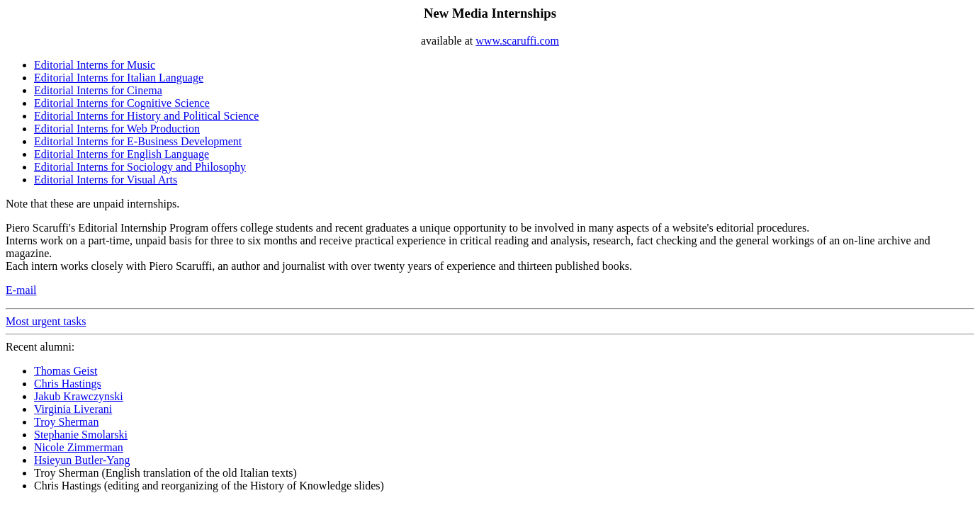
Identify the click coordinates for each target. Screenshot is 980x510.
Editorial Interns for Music (95, 65)
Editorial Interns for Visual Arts (106, 180)
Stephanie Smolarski (81, 435)
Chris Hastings (68, 384)
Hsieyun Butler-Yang (82, 460)
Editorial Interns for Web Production (117, 129)
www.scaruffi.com (517, 41)
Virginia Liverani (73, 409)
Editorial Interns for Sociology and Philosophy (140, 167)
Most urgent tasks (46, 321)
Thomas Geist (66, 371)
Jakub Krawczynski (79, 396)
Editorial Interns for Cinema (98, 90)
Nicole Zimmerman (79, 447)
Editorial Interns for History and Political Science (146, 116)
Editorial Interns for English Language (122, 154)
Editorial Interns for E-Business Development (138, 141)
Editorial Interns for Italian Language (119, 78)
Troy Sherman (66, 422)
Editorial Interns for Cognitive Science (122, 103)
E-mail (21, 290)
